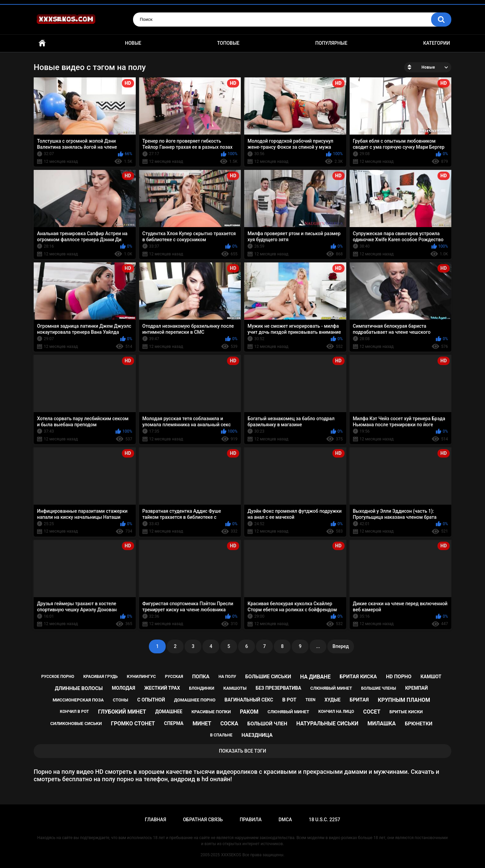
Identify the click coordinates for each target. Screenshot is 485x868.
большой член (267, 724)
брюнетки (419, 724)
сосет (372, 712)
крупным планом (404, 700)
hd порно (399, 677)
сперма (174, 723)
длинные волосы (79, 688)
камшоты (235, 688)
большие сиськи (268, 677)
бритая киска (358, 677)
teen (310, 700)
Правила (251, 820)
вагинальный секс (249, 700)
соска (229, 724)
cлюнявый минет (331, 688)
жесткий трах (162, 688)
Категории (437, 43)
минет (202, 724)
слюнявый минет (288, 712)
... (318, 646)
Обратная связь (203, 820)
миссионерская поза (78, 700)
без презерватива (278, 688)
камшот (431, 677)
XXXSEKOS (231, 855)
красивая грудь (100, 677)
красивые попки (211, 712)
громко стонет (133, 724)
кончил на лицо (336, 712)
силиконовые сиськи (76, 724)
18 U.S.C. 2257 (325, 820)
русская (174, 677)
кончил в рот (74, 712)
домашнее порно (195, 700)
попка (201, 677)
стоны (121, 700)
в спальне (221, 735)
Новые (133, 43)
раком (249, 712)
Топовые (228, 43)
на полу (227, 677)
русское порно (58, 677)
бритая (359, 700)
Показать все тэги (243, 751)
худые (332, 700)
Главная (42, 43)
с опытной (151, 700)
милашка (382, 724)
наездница (257, 735)
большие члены (379, 688)
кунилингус (141, 676)
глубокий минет (122, 712)
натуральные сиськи (327, 724)
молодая (123, 688)
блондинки (202, 688)
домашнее (169, 712)
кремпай (416, 688)
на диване (315, 677)
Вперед (341, 646)
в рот (289, 700)
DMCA (285, 820)
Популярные (331, 43)
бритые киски (406, 712)
